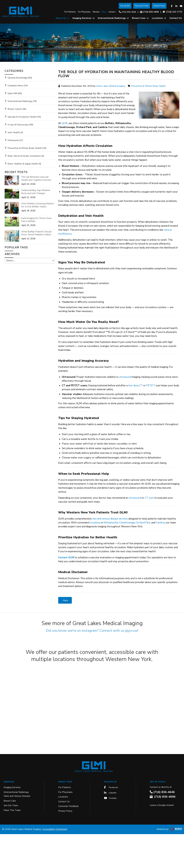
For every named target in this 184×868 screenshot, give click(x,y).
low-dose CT (135, 385)
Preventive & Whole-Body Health (148, 86)
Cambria (160, 523)
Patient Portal (159, 6)
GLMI (65, 123)
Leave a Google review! (162, 839)
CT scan (149, 498)
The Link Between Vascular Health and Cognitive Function (36, 179)
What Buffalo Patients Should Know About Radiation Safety (36, 233)
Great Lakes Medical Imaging (111, 86)
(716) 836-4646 (129, 12)
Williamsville (111, 523)
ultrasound (125, 377)
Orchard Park (143, 523)
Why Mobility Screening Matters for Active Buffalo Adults (38, 205)
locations (96, 523)
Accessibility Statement (55, 863)
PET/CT (151, 385)
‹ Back (65, 600)
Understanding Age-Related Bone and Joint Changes (36, 192)
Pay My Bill (125, 6)
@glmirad (131, 631)
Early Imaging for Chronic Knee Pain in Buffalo (36, 220)
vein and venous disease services (110, 519)
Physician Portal (142, 6)
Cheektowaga (127, 523)
